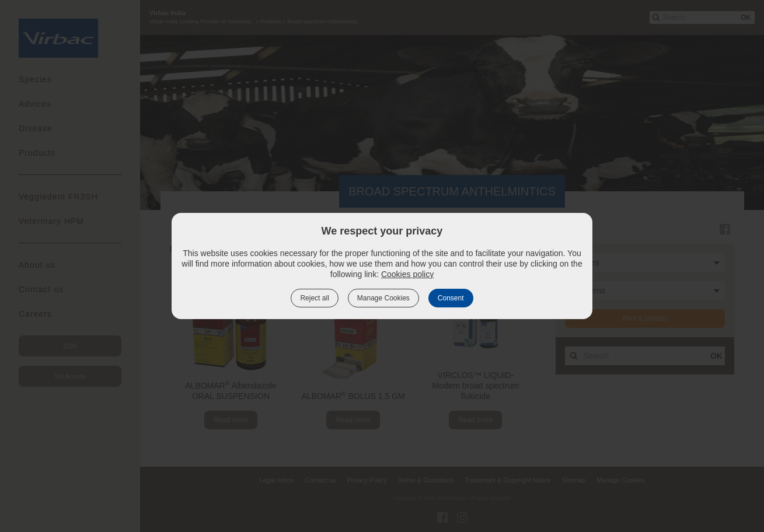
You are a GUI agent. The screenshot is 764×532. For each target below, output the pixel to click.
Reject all (314, 298)
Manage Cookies (383, 298)
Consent (451, 298)
